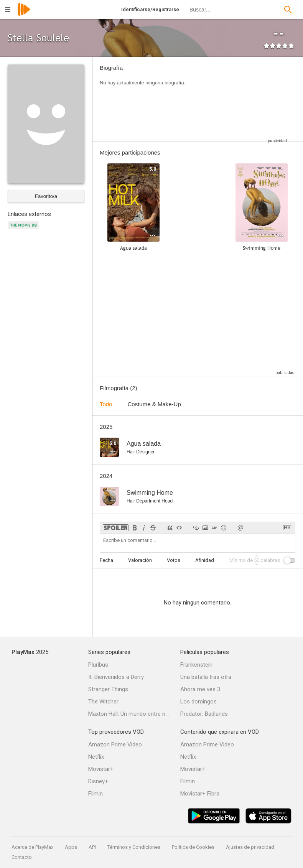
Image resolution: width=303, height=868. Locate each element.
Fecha (106, 560)
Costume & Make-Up (154, 404)
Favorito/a (46, 196)
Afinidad (205, 560)
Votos (174, 560)
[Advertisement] (242, 99)
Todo (106, 404)
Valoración (140, 560)
